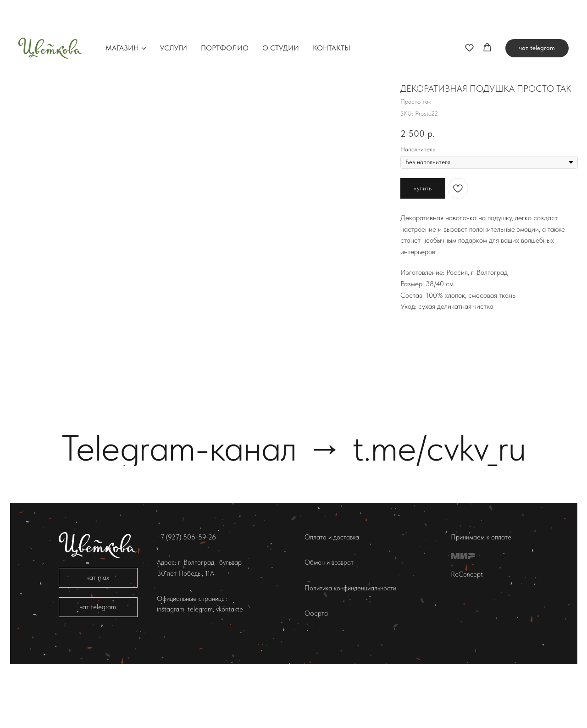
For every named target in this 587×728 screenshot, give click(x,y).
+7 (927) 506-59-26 (186, 587)
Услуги (174, 16)
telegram (199, 659)
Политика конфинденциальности (350, 638)
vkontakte (230, 659)
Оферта (316, 663)
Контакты (332, 16)
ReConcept (467, 624)
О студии (281, 16)
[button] (469, 15)
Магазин (122, 16)
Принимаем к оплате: (482, 587)
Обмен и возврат (329, 612)
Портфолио (225, 16)
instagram (171, 659)
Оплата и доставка (332, 587)
